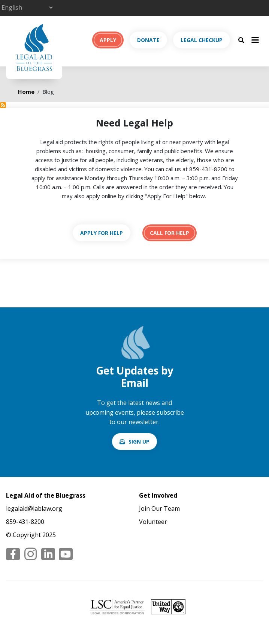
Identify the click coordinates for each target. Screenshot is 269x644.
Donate (148, 40)
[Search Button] (241, 40)
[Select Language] (27, 8)
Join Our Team (159, 509)
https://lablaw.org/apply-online (102, 233)
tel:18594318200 (170, 233)
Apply (108, 40)
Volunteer (153, 522)
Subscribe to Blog (3, 105)
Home (26, 92)
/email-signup (134, 442)
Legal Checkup (202, 40)
